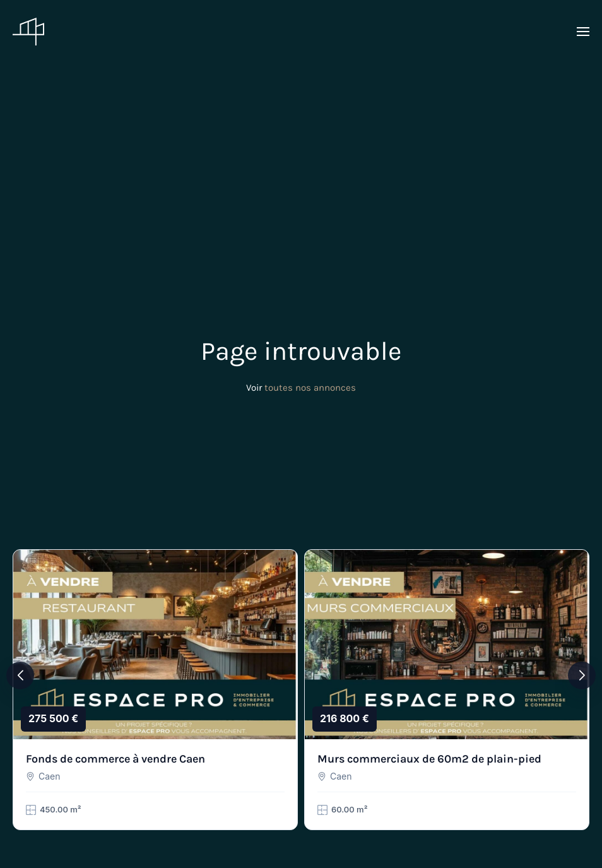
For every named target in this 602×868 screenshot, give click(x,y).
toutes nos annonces (310, 388)
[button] (583, 32)
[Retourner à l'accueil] (28, 32)
